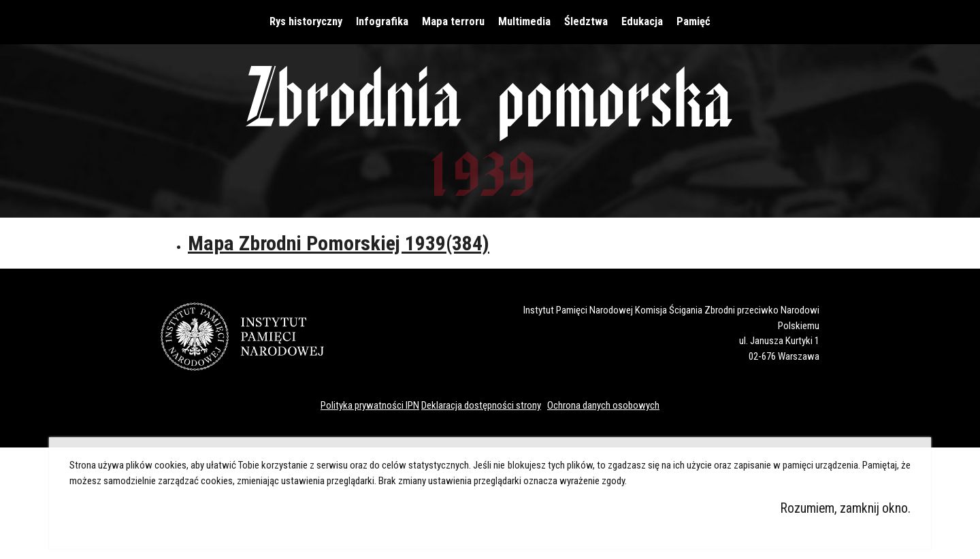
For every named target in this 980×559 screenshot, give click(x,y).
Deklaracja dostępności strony (481, 405)
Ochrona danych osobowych (603, 405)
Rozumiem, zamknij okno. (846, 508)
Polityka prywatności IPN (370, 405)
